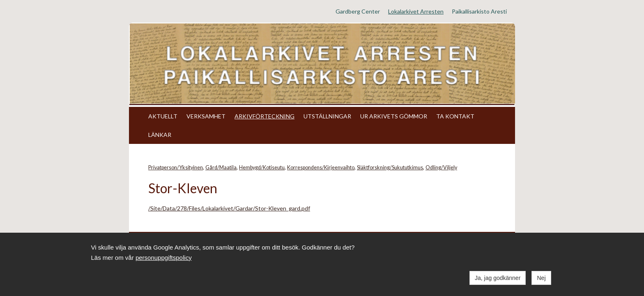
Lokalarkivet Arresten (416, 11)
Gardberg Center (358, 11)
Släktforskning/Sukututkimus (390, 168)
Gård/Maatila (221, 168)
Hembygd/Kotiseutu (262, 168)
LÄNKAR (160, 135)
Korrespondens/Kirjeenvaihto (321, 168)
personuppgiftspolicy (164, 258)
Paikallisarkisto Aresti (479, 11)
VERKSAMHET (206, 116)
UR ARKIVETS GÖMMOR (394, 116)
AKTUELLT (163, 116)
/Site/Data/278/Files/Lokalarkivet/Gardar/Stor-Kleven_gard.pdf (229, 208)
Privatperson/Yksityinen (176, 168)
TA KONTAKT (455, 116)
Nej (541, 278)
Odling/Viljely (441, 168)
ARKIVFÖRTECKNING (264, 116)
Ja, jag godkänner (498, 278)
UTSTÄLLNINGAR (327, 116)
